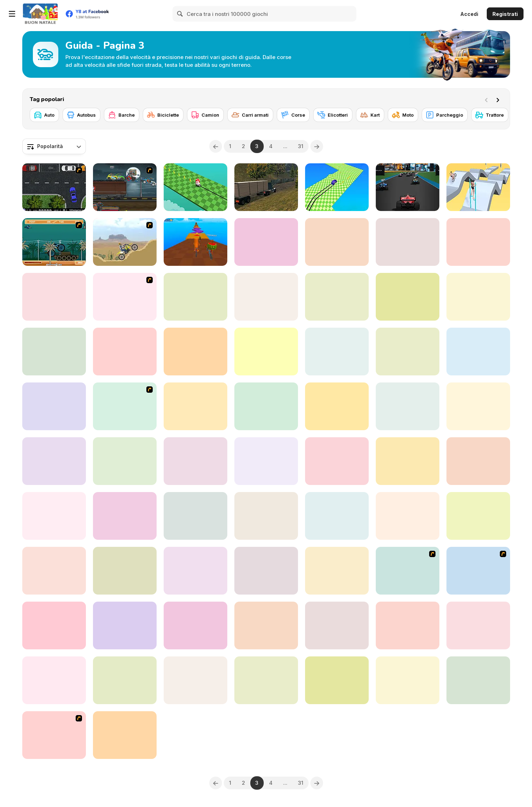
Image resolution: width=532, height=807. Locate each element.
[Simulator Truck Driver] (266, 406)
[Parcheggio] (445, 115)
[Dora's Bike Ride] (125, 406)
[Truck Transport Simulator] (125, 461)
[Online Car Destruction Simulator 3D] (408, 461)
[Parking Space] (54, 187)
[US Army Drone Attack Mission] (266, 297)
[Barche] (122, 115)
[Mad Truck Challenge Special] (337, 680)
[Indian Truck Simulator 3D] (408, 680)
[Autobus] (81, 115)
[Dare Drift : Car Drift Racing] (125, 352)
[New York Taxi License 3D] (125, 297)
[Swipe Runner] (478, 187)
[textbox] (54, 146)
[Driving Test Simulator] (266, 516)
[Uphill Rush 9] (337, 516)
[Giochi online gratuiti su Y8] (40, 14)
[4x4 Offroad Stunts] (125, 571)
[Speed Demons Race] (195, 406)
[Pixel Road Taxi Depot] (54, 406)
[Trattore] (490, 115)
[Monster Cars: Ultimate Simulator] (478, 461)
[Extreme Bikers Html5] (266, 571)
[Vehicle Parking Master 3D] (54, 680)
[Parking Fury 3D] (54, 461)
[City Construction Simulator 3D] (408, 516)
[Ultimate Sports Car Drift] (125, 735)
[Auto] (44, 115)
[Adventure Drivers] (478, 680)
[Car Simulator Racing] (195, 680)
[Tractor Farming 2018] (478, 297)
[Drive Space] (125, 625)
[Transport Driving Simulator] (337, 297)
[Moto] (403, 115)
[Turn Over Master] (266, 461)
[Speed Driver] (54, 625)
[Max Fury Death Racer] (125, 187)
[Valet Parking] (54, 735)
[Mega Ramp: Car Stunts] (266, 242)
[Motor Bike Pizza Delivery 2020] (54, 571)
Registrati (505, 14)
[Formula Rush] (408, 187)
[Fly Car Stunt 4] (54, 352)
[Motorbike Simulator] (266, 625)
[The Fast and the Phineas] (408, 571)
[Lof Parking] (195, 297)
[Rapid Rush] (195, 461)
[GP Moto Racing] (478, 242)
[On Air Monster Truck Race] (195, 625)
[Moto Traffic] (408, 625)
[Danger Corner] (478, 516)
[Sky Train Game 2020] (337, 352)
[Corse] (293, 115)
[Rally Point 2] (337, 406)
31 (301, 146)
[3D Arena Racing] (337, 625)
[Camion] (205, 115)
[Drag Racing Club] (478, 406)
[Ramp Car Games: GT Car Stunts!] (125, 680)
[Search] (180, 14)
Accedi (469, 14)
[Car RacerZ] (195, 516)
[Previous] (216, 146)
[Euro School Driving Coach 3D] (408, 242)
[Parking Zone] (478, 571)
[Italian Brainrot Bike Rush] (195, 242)
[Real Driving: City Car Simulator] (408, 406)
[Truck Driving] (337, 242)
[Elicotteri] (333, 115)
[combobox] (54, 146)
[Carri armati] (250, 115)
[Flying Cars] (408, 297)
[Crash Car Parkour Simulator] (478, 625)
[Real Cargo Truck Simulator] (266, 187)
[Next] (499, 99)
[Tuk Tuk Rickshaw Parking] (54, 516)
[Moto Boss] (195, 187)
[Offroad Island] (195, 352)
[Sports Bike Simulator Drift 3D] (266, 352)
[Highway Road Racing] (266, 680)
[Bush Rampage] (54, 242)
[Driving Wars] (337, 461)
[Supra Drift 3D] (54, 297)
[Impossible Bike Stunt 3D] (478, 352)
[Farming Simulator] (195, 571)
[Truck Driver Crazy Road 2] (337, 571)
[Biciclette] (163, 115)
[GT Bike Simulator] (408, 352)
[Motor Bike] (125, 242)
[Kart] (370, 115)
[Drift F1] (337, 187)
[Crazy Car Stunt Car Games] (125, 516)
